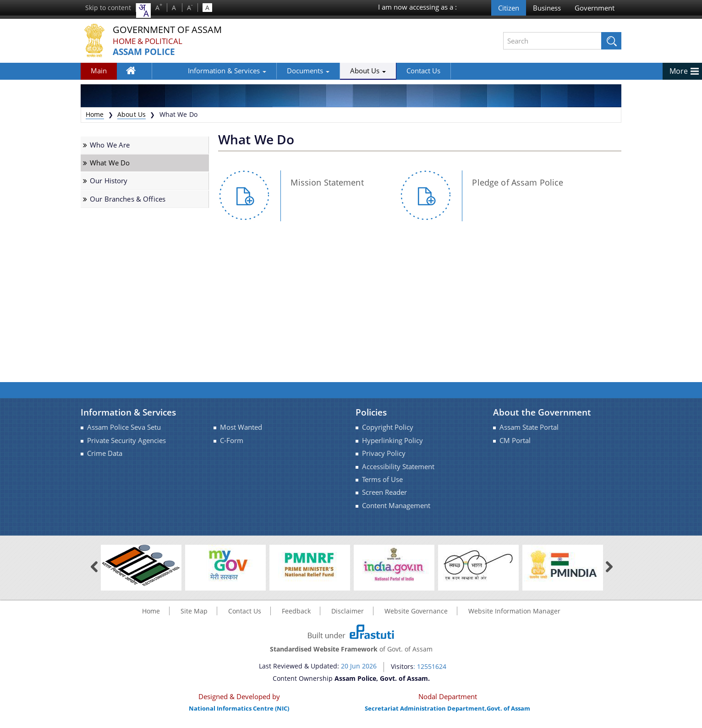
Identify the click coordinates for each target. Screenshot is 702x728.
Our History (109, 181)
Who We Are (110, 145)
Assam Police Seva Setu (124, 427)
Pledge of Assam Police (518, 182)
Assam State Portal (529, 427)
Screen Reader (384, 492)
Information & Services (195, 71)
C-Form (232, 441)
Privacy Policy (384, 453)
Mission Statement (327, 182)
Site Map (194, 611)
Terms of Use (382, 479)
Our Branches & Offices (128, 199)
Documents (276, 71)
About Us (336, 71)
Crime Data (105, 453)
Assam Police (146, 52)
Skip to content (108, 8)
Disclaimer (348, 611)
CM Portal (515, 441)
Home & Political (150, 41)
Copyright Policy (388, 427)
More (679, 71)
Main (99, 71)
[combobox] (143, 11)
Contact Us (391, 71)
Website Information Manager (514, 611)
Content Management (396, 506)
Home (136, 72)
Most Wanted (241, 427)
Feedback (296, 611)
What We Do (110, 163)
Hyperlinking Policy (392, 441)
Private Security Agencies (126, 441)
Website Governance (416, 611)
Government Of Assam (173, 30)
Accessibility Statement (398, 467)
